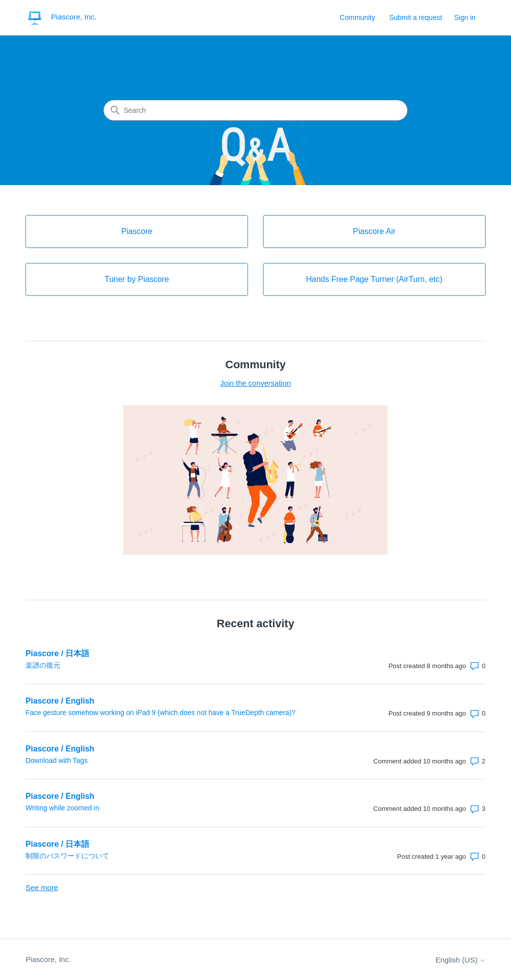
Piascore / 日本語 (57, 653)
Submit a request (416, 17)
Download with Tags (56, 760)
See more (42, 887)
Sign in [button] (465, 17)
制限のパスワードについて (67, 856)
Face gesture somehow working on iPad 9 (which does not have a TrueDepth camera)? (160, 713)
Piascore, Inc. (48, 959)
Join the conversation (255, 383)
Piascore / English (60, 701)
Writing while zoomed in (62, 808)
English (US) (460, 960)
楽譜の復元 (43, 665)
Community (358, 17)
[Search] (255, 110)
